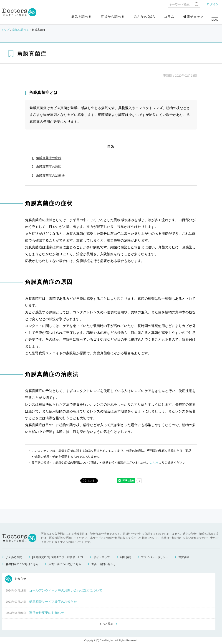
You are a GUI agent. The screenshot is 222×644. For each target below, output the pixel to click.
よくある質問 (14, 557)
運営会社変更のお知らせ (47, 613)
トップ (5, 30)
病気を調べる (81, 17)
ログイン (213, 4)
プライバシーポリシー (155, 557)
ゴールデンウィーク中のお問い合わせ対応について (66, 590)
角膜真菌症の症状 (49, 158)
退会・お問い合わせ (103, 564)
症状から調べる (113, 17)
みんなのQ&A (144, 17)
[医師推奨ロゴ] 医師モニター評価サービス (58, 557)
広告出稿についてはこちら (65, 564)
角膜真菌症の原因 (49, 167)
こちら (154, 463)
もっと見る (106, 624)
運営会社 (184, 557)
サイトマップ (102, 557)
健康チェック (194, 17)
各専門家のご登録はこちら (22, 564)
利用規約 (126, 557)
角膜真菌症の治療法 (50, 175)
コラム (169, 17)
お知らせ (16, 579)
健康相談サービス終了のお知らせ (53, 602)
